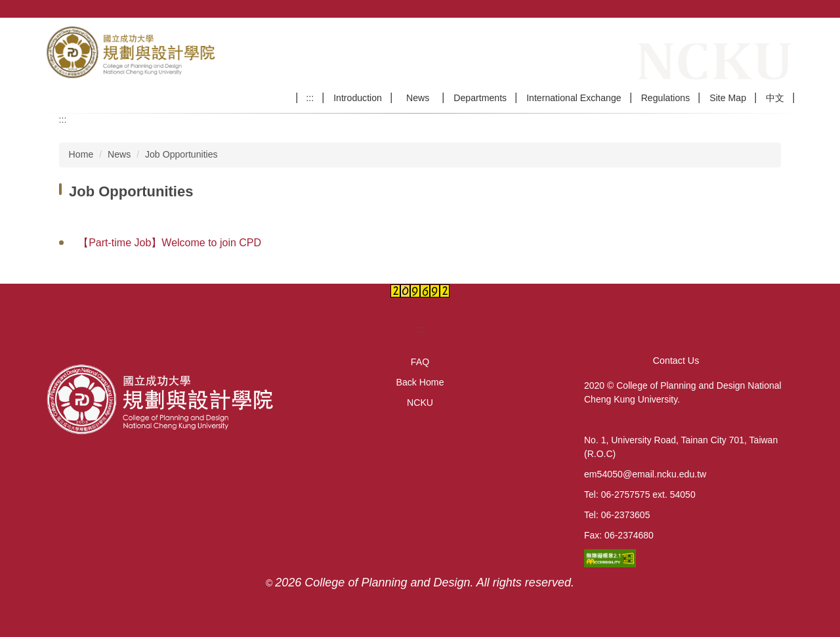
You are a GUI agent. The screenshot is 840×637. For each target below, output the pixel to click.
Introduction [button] (358, 98)
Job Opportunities (181, 154)
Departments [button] (480, 98)
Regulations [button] (666, 98)
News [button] (422, 98)
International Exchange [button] (574, 98)
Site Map (728, 98)
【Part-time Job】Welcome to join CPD (170, 243)
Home (81, 154)
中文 (775, 98)
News (119, 154)
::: (310, 98)
